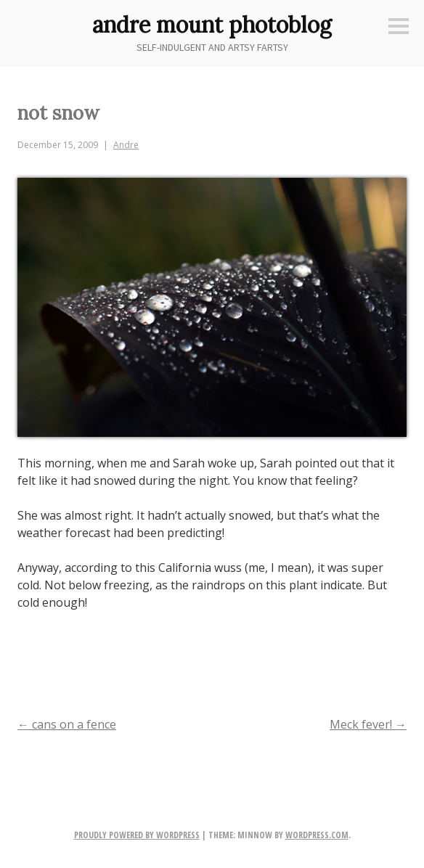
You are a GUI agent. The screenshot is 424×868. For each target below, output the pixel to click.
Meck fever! (368, 724)
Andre (126, 145)
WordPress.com (317, 835)
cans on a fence (67, 724)
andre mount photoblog (212, 25)
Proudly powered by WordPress (137, 835)
